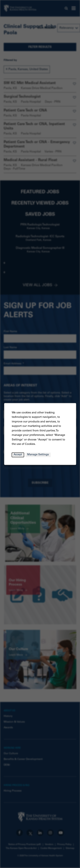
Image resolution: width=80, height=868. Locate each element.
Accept (18, 455)
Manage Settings (38, 455)
